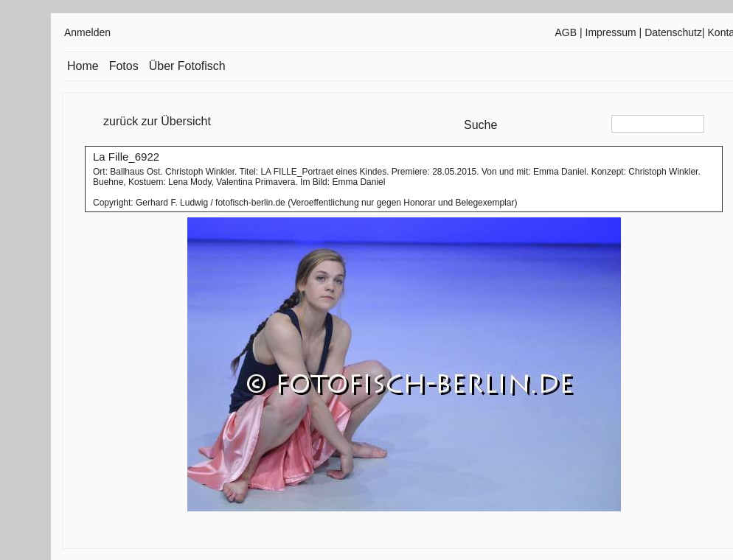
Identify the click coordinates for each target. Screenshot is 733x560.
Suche (480, 125)
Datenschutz (673, 32)
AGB (566, 32)
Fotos (124, 66)
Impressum (611, 32)
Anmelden (87, 32)
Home (83, 66)
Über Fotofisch (187, 66)
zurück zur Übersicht (157, 121)
